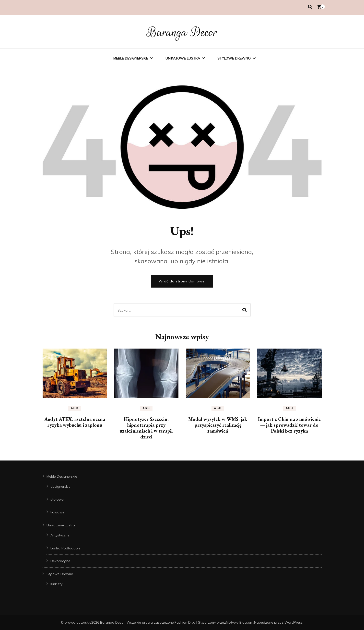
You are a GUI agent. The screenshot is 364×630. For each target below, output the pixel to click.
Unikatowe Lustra (183, 58)
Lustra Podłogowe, (66, 548)
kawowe (57, 512)
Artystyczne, (60, 535)
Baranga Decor (182, 32)
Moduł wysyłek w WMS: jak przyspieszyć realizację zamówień (218, 425)
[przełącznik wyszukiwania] (310, 7)
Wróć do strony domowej (182, 281)
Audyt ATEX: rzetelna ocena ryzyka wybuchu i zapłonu (75, 422)
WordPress (294, 622)
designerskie (60, 486)
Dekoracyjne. (61, 561)
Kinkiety (56, 584)
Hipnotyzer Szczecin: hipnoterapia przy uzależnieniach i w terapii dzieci (146, 428)
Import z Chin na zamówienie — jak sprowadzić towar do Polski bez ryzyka (289, 425)
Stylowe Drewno (234, 58)
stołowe (57, 499)
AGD (75, 408)
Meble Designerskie (131, 58)
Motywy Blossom (240, 622)
